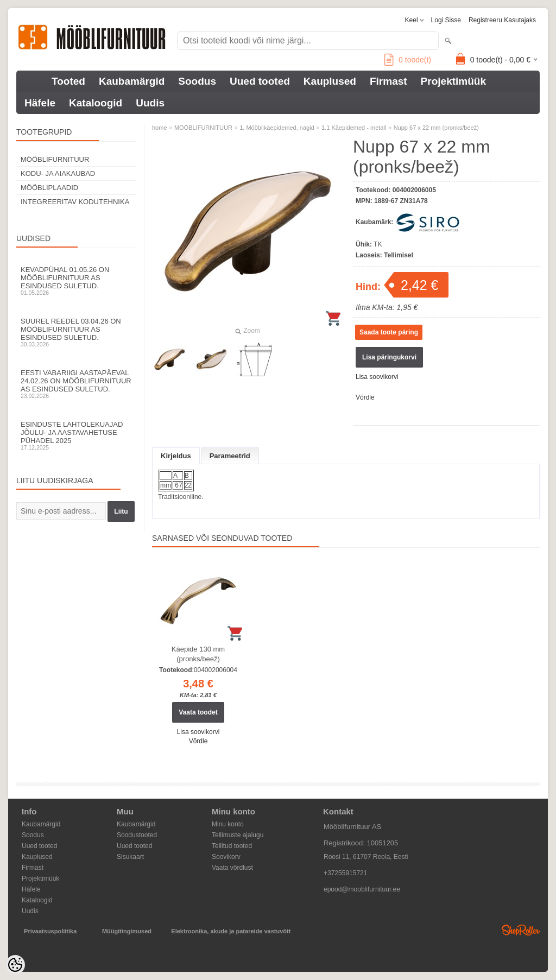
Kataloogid (96, 103)
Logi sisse (446, 20)
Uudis (150, 103)
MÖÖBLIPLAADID (49, 188)
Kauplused (330, 81)
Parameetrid (230, 456)
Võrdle (365, 397)
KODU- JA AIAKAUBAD (58, 173)
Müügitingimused (127, 931)
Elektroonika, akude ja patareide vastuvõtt (231, 931)
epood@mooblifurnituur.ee (362, 889)
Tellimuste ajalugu (238, 835)
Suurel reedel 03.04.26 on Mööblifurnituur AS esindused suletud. (76, 332)
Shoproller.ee (521, 930)
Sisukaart (130, 857)
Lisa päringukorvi (389, 357)
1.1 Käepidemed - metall (354, 128)
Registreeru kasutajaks (502, 20)
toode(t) (408, 60)
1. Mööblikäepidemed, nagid (277, 128)
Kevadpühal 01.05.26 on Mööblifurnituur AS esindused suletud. (76, 281)
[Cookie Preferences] (15, 965)
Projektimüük (453, 81)
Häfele (40, 103)
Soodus (197, 81)
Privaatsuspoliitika (50, 931)
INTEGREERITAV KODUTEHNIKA (75, 202)
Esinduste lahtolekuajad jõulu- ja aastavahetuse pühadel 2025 (76, 435)
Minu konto (228, 824)
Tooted (68, 81)
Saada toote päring (389, 332)
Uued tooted (260, 81)
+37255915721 (345, 873)
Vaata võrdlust (232, 868)
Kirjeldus (176, 456)
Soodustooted (137, 835)
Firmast (388, 81)
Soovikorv (226, 857)
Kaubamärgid (132, 81)
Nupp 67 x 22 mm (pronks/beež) (436, 128)
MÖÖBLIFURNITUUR (55, 159)
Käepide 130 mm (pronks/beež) (198, 654)
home (160, 128)
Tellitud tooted (232, 846)
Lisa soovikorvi (377, 377)
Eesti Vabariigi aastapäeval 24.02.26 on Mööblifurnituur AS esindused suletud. (76, 384)
